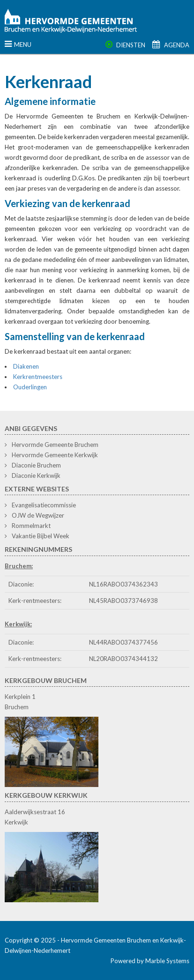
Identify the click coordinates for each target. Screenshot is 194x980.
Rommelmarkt (31, 526)
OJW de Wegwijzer (38, 515)
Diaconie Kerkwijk (36, 475)
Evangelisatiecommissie (44, 505)
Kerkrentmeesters (38, 377)
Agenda (171, 45)
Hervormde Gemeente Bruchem (55, 445)
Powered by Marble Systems (150, 961)
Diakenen (26, 366)
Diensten (125, 45)
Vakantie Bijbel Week (41, 536)
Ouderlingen (30, 387)
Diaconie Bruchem (36, 465)
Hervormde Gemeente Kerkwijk (55, 455)
